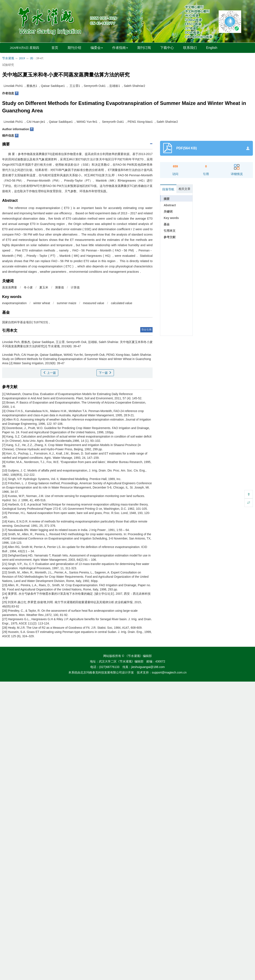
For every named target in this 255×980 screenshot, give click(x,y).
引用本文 (170, 231)
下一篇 (105, 373)
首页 (55, 48)
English (212, 48)
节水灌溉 (8, 58)
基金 (167, 224)
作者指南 (120, 48)
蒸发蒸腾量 (10, 287)
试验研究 (8, 65)
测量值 (59, 287)
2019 (22, 58)
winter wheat (42, 303)
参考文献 (170, 237)
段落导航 (168, 189)
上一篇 (50, 373)
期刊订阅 (144, 48)
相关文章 (184, 189)
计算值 (75, 287)
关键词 (168, 212)
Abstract (170, 205)
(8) (32, 58)
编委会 (97, 48)
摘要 (167, 199)
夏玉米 (44, 287)
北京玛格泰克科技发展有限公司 (101, 672)
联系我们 (190, 48)
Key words (171, 218)
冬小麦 (28, 287)
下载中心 (167, 48)
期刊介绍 (74, 48)
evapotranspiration (14, 303)
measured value (94, 303)
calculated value (122, 303)
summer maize (67, 303)
